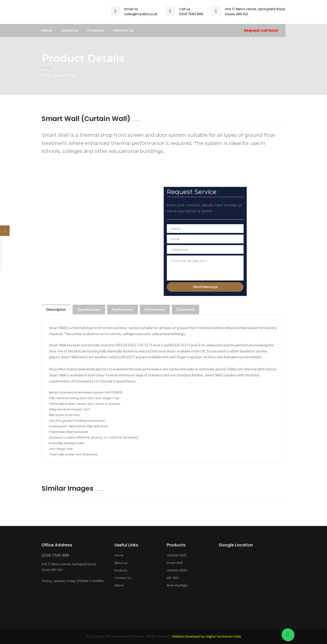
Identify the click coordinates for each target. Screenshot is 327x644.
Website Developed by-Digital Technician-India (207, 636)
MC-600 (173, 578)
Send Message (205, 287)
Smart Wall (175, 563)
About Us (70, 30)
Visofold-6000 (177, 570)
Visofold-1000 (176, 555)
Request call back (261, 30)
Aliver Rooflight (177, 585)
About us (121, 563)
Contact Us (123, 30)
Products (96, 30)
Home (47, 30)
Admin (119, 585)
